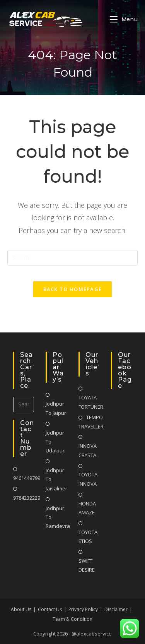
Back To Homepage (73, 289)
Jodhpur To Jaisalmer (56, 479)
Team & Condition (72, 619)
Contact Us (50, 609)
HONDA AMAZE (87, 508)
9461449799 (27, 478)
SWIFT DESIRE (87, 565)
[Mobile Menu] (124, 19)
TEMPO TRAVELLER (91, 422)
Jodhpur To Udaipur (55, 442)
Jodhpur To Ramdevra (58, 517)
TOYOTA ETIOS (88, 537)
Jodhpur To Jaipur (56, 408)
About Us (21, 609)
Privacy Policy (83, 609)
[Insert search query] (73, 258)
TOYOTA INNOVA (88, 479)
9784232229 (27, 498)
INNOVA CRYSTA (88, 450)
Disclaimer (116, 609)
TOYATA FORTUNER (91, 402)
